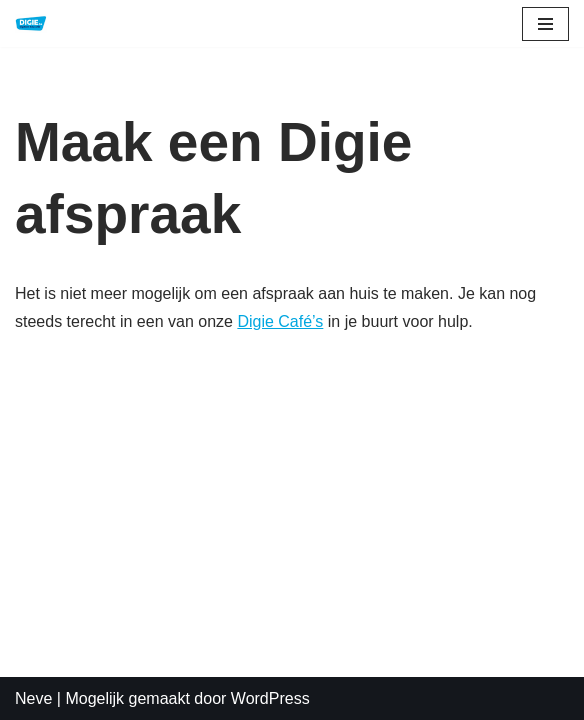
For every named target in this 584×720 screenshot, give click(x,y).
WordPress (270, 698)
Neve (33, 698)
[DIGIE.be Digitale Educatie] (31, 23)
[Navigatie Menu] (545, 24)
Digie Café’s (280, 321)
